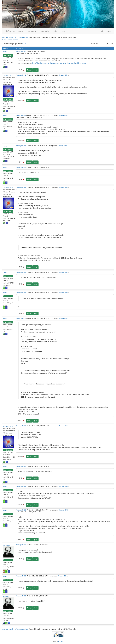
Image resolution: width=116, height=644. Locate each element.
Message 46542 (21, 75)
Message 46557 (21, 318)
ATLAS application (21, 37)
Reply (29, 70)
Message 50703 (21, 576)
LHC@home (9, 31)
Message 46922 (21, 510)
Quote (36, 70)
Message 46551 (21, 167)
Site (64, 31)
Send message (8, 55)
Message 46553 (21, 272)
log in (24, 44)
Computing (33, 31)
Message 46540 (21, 52)
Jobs (56, 31)
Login (109, 31)
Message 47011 (21, 545)
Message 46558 (21, 426)
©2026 (58, 642)
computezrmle (8, 75)
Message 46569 (21, 486)
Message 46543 (21, 115)
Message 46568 (21, 466)
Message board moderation (10, 40)
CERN (61, 642)
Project (21, 31)
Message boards (8, 37)
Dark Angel (6, 545)
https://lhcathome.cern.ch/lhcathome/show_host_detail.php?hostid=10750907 (59, 63)
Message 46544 (21, 146)
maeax (5, 146)
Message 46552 (21, 187)
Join (102, 31)
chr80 (5, 52)
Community (45, 31)
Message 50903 (21, 596)
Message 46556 (21, 292)
